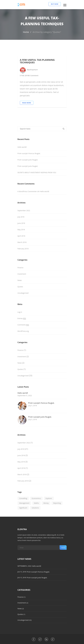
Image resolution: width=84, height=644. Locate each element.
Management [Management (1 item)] (24, 503)
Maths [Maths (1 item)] (36, 503)
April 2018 (21, 236)
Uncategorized (23, 293)
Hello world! (22, 147)
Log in (20, 312)
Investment (22, 274)
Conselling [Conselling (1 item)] (23, 498)
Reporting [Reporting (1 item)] (57, 503)
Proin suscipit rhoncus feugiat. (29, 153)
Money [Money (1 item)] (46, 503)
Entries (22, 318)
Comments (23, 325)
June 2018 (21, 223)
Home (26, 32)
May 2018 (21, 230)
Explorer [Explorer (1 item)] (49, 498)
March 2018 (22, 242)
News (20, 280)
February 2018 (23, 249)
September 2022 (24, 210)
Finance (20, 268)
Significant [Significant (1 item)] (23, 508)
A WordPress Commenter (27, 191)
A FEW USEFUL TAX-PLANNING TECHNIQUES (37, 61)
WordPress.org (23, 331)
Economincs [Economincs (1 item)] (36, 498)
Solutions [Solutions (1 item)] (35, 508)
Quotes (20, 287)
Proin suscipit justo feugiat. (28, 160)
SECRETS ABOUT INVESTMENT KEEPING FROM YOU (37, 172)
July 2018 (21, 217)
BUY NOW (55, 4)
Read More (27, 103)
